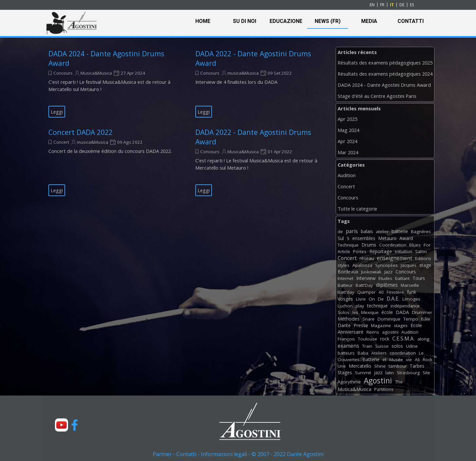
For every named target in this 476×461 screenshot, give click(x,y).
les (355, 312)
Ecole (416, 325)
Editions (423, 258)
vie (409, 360)
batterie (400, 231)
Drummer (422, 312)
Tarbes (417, 366)
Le (421, 353)
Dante (344, 325)
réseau (367, 258)
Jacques (409, 265)
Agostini (378, 381)
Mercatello (360, 366)
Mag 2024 (348, 130)
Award (406, 238)
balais (367, 231)
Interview (366, 278)
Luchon (345, 306)
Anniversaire (351, 332)
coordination (403, 353)
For (427, 245)
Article (344, 251)
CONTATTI (411, 21)
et (384, 360)
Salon (421, 251)
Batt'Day (364, 285)
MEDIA (369, 21)
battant (402, 278)
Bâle (426, 319)
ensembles (364, 238)
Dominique (389, 319)
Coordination (393, 245)
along (423, 339)
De (381, 299)
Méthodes (349, 319)
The (399, 382)
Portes (360, 251)
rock (385, 339)
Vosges (345, 299)
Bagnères (421, 231)
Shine (380, 366)
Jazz (388, 272)
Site (426, 373)
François (346, 339)
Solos (344, 312)
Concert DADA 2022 (80, 132)
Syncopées (387, 265)
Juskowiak (371, 272)
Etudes (385, 278)
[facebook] (75, 425)
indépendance (405, 306)
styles (344, 265)
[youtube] (62, 425)
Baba (363, 353)
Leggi (57, 112)
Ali (417, 360)
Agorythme (349, 382)
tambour (398, 366)
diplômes (387, 285)
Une (342, 366)
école (387, 312)
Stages (345, 372)
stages (401, 325)
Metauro (387, 238)
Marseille (410, 285)
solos (397, 346)
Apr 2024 (347, 141)
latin (390, 373)
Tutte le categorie (357, 209)
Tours (419, 278)
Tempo (411, 319)
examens (348, 346)
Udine (412, 346)
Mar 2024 (348, 152)
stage (425, 265)
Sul (341, 238)
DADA (402, 312)
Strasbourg (408, 373)
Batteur (345, 285)
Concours (63, 73)
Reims (373, 332)
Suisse (382, 346)
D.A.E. (393, 299)
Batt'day (346, 292)
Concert (61, 142)
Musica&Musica (96, 73)
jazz (378, 372)
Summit (363, 373)
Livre (361, 299)
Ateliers (379, 353)
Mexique (370, 312)
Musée (396, 360)
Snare (369, 319)
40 (381, 292)
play (360, 306)
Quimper (366, 292)
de (340, 231)
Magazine (381, 325)
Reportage (381, 251)
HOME (203, 21)
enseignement (395, 258)
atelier (382, 231)
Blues (415, 245)
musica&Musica (243, 73)
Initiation (404, 251)
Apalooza (362, 265)
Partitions (384, 389)
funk (412, 292)
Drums (369, 245)
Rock (428, 360)
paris (352, 231)
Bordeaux (348, 272)
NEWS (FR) (328, 21)
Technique (348, 245)
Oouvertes (349, 360)
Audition (347, 175)
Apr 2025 (347, 119)
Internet (345, 278)
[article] (114, 83)
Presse (361, 325)
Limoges (411, 299)
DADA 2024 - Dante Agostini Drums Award (384, 85)
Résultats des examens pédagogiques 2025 (385, 63)
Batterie (371, 359)
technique (377, 306)
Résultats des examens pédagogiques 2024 (385, 74)
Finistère (395, 292)
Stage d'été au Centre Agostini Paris (377, 96)
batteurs (346, 353)
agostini (390, 332)
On (372, 299)
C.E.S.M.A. (403, 339)
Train (367, 346)
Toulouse (368, 339)
